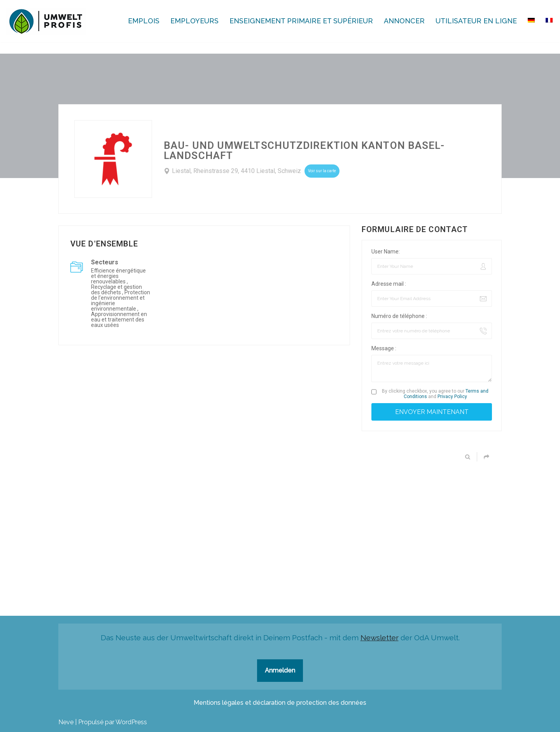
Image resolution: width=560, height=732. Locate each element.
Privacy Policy (452, 397)
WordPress (131, 722)
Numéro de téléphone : (399, 316)
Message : (384, 348)
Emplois (144, 21)
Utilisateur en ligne (476, 21)
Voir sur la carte (322, 171)
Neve (66, 722)
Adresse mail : (389, 284)
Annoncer (404, 21)
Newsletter (380, 638)
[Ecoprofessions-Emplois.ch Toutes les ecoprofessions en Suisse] (46, 21)
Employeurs (194, 21)
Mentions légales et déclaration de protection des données (280, 703)
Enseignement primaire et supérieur (301, 21)
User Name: (386, 252)
